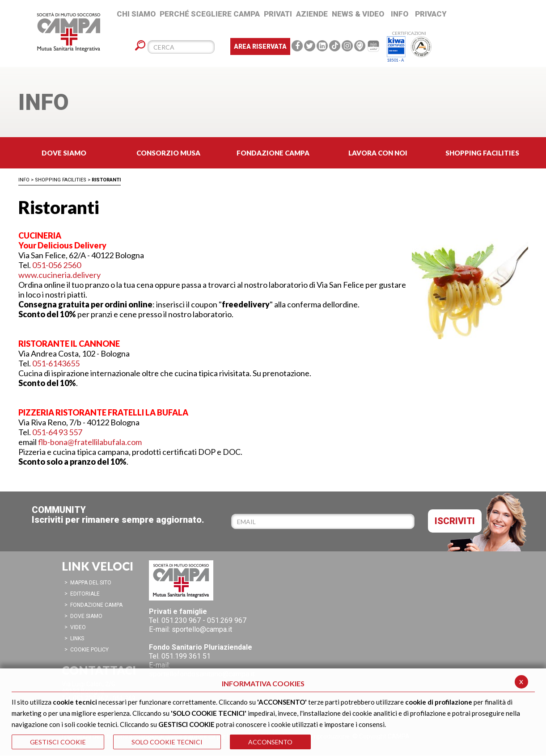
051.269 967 (227, 620)
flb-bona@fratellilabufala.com (90, 442)
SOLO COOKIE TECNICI (167, 742)
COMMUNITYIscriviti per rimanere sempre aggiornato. (118, 515)
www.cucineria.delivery (59, 275)
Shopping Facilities (61, 180)
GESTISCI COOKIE (58, 742)
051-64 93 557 (57, 432)
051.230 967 (181, 620)
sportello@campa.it (202, 629)
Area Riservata (260, 46)
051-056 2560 (57, 265)
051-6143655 (56, 363)
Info (24, 180)
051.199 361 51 (186, 656)
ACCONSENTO (270, 742)
